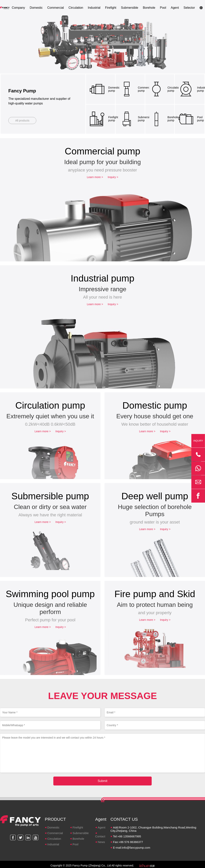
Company (18, 8)
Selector (189, 8)
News (101, 842)
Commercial (56, 8)
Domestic (36, 8)
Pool (163, 8)
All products (22, 121)
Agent (175, 8)
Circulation (76, 8)
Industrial (94, 8)
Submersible (129, 8)
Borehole (149, 8)
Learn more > (95, 177)
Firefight (111, 8)
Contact (100, 836)
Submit (103, 781)
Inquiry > (113, 177)
